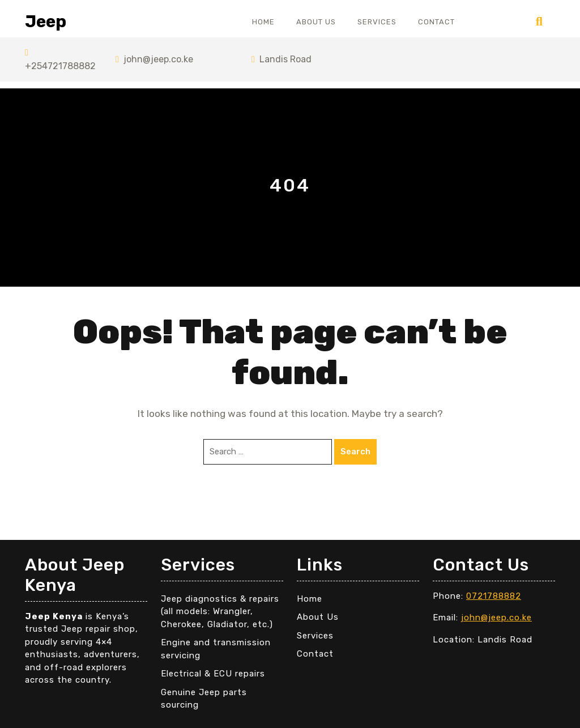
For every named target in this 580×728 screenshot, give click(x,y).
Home (263, 22)
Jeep (46, 22)
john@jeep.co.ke (154, 59)
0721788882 (494, 596)
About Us (316, 22)
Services (377, 22)
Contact (436, 22)
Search (355, 452)
